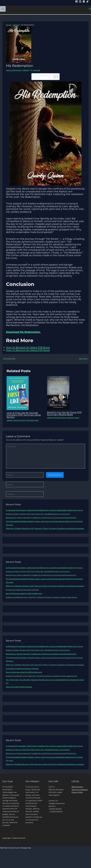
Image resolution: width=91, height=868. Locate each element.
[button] (90, 9)
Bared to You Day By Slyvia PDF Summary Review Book (64, 413)
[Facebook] (77, 1)
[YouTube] (80, 1)
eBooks (26, 70)
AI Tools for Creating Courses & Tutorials (22, 590)
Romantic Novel (19, 420)
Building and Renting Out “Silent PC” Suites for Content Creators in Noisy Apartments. (41, 597)
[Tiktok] (87, 1)
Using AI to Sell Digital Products (19, 687)
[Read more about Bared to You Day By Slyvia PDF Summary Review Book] (58, 393)
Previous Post (9, 358)
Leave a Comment (14, 70)
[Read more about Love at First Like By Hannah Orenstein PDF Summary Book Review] (18, 393)
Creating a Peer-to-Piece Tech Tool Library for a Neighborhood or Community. (38, 514)
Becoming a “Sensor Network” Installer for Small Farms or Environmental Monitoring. (41, 518)
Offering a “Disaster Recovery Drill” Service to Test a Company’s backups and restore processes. (45, 528)
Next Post (84, 358)
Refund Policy (77, 787)
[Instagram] (84, 1)
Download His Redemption (23, 332)
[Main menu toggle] (3, 9)
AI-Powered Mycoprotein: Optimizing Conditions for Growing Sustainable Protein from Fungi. (44, 510)
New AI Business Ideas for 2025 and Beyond (24, 593)
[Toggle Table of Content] (54, 77)
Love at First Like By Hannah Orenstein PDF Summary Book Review (24, 415)
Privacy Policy (77, 792)
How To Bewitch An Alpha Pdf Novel (28, 347)
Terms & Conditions (80, 790)
